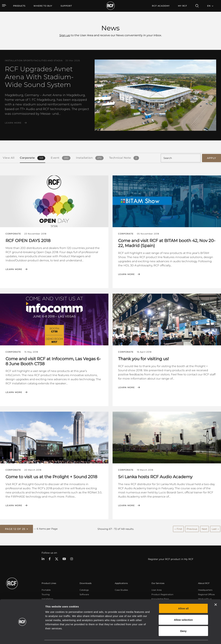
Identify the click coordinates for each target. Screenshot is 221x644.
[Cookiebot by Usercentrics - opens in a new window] (22, 637)
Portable (46, 589)
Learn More (13, 123)
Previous (192, 528)
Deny (183, 621)
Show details (178, 637)
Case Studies (121, 589)
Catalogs (84, 589)
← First (178, 528)
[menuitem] (43, 6)
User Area (157, 589)
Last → (215, 528)
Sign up (65, 35)
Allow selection (183, 610)
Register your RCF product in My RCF (171, 559)
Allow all (183, 599)
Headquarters (205, 589)
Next (204, 528)
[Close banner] (216, 595)
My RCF (183, 6)
